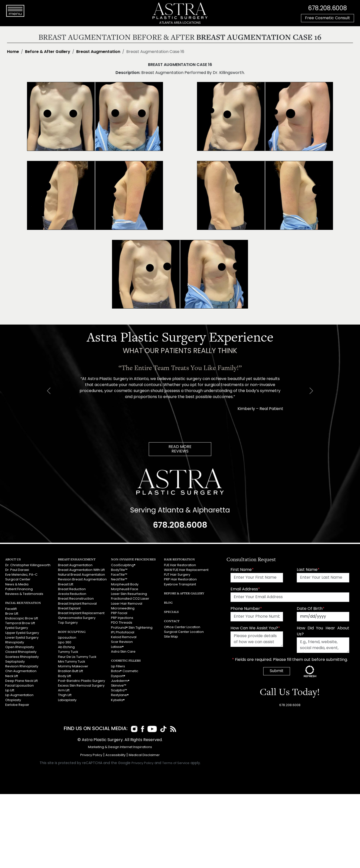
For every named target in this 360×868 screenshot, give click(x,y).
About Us (13, 559)
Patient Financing (19, 589)
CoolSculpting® (123, 565)
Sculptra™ (119, 690)
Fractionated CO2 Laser (130, 599)
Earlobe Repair (17, 705)
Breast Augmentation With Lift (81, 570)
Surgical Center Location (184, 632)
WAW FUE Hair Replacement (186, 570)
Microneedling (123, 609)
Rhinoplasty (15, 643)
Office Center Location (182, 627)
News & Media (17, 585)
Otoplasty (13, 700)
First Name (242, 570)
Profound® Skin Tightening (132, 628)
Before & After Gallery (48, 52)
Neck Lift (12, 676)
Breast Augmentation (98, 52)
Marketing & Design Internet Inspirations (120, 747)
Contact (172, 621)
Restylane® (120, 695)
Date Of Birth (311, 609)
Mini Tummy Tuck (71, 661)
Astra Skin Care (123, 651)
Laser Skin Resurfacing (129, 594)
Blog (168, 603)
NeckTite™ (119, 580)
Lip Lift (10, 690)
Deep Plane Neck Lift (21, 681)
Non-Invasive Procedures (133, 559)
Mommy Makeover (73, 666)
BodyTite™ (119, 570)
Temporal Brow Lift (20, 623)
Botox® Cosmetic (125, 671)
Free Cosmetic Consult (327, 18)
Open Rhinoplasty (20, 647)
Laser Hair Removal (127, 604)
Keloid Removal (124, 637)
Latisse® (117, 647)
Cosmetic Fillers (126, 660)
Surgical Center (18, 580)
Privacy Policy (91, 755)
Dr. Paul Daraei (17, 570)
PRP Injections (122, 618)
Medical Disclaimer (144, 755)
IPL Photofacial (123, 632)
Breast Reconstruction (76, 599)
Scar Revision (122, 642)
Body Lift (64, 676)
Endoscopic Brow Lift (22, 619)
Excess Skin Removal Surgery (81, 685)
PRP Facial (119, 613)
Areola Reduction (72, 594)
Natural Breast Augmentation (81, 575)
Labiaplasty (67, 700)
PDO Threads (122, 623)
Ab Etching (66, 647)
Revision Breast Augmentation (82, 580)
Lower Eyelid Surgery (22, 638)
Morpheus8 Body (125, 585)
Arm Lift (64, 690)
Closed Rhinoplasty (21, 652)
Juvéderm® (120, 681)
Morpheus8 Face (125, 589)
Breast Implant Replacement (81, 613)
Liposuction (67, 638)
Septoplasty (15, 661)
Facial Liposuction (19, 685)
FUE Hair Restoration (180, 565)
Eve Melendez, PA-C (21, 575)
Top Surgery (68, 623)
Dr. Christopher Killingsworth (28, 565)
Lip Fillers (118, 666)
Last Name (308, 570)
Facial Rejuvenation (23, 603)
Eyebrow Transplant (180, 585)
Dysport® (118, 676)
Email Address (245, 589)
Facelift (11, 609)
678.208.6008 (327, 9)
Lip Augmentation (19, 695)
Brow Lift (12, 614)
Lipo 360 (65, 643)
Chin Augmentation (21, 671)
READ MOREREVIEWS (180, 449)
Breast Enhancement (77, 559)
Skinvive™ (119, 685)
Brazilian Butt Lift (70, 671)
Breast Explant (69, 609)
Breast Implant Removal (77, 604)
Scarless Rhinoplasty (22, 657)
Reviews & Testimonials (24, 594)
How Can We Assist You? (255, 628)
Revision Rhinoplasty (22, 666)
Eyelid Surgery (17, 628)
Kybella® (118, 700)
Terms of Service (176, 763)
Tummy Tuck (68, 652)
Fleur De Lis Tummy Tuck (77, 657)
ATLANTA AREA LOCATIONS (180, 23)
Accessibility (115, 755)
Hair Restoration (179, 559)
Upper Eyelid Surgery (22, 633)
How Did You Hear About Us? (323, 631)
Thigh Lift (65, 695)
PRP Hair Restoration (180, 580)
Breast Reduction (72, 589)
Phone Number (246, 609)
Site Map (171, 637)
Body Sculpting (72, 632)
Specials (171, 612)
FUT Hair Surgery (177, 575)
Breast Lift (66, 585)
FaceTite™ (119, 575)
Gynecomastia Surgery (77, 618)
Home (13, 52)
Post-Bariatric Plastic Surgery (81, 681)
